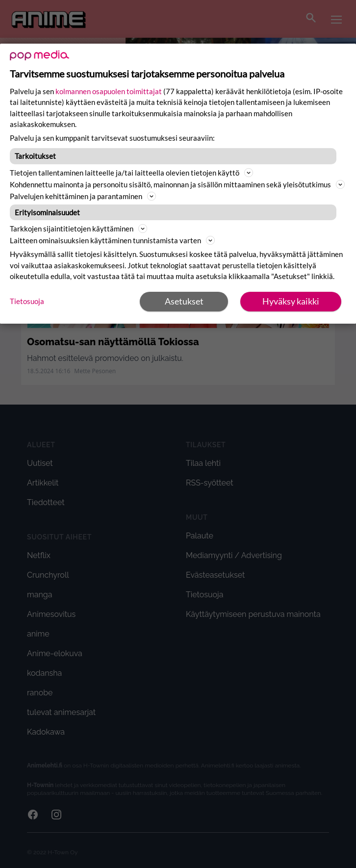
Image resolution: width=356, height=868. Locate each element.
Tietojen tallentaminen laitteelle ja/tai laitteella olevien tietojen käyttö (131, 173)
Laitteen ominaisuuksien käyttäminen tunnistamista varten (112, 240)
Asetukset (184, 301)
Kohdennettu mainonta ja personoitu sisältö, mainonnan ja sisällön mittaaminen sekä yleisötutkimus (177, 184)
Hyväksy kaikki (291, 301)
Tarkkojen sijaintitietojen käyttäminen (78, 229)
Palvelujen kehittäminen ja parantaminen (83, 196)
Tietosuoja (27, 301)
